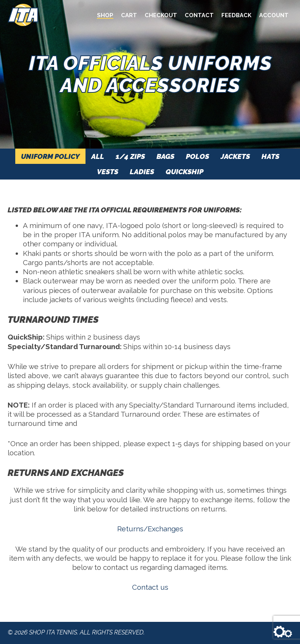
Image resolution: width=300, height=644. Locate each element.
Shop (105, 15)
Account (274, 15)
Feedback (236, 15)
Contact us (150, 587)
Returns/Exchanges (150, 529)
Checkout (161, 15)
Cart (129, 15)
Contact (199, 15)
